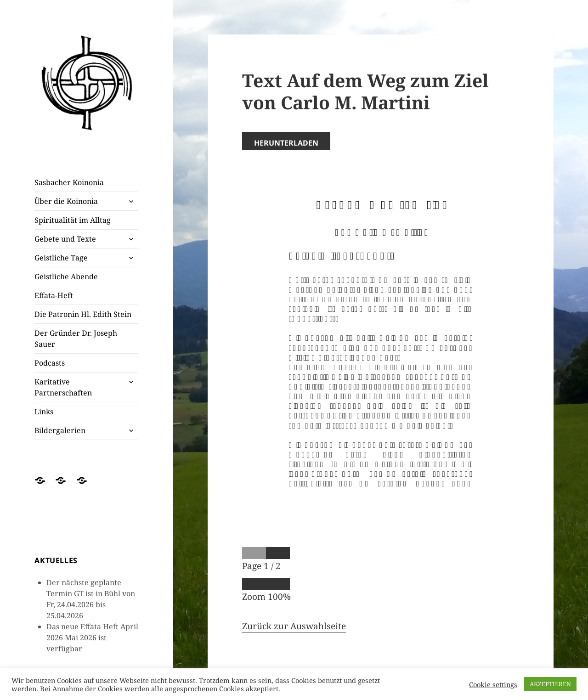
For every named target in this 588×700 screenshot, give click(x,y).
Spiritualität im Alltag (73, 220)
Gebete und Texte (65, 239)
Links (44, 412)
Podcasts (50, 363)
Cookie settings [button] (493, 684)
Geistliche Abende (66, 277)
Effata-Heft (54, 295)
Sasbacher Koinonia (69, 182)
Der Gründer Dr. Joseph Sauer (76, 339)
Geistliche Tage (61, 258)
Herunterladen (286, 143)
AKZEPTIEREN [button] (550, 684)
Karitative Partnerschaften (63, 387)
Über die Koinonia (66, 201)
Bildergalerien (60, 430)
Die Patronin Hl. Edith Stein (83, 314)
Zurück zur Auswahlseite (294, 626)
